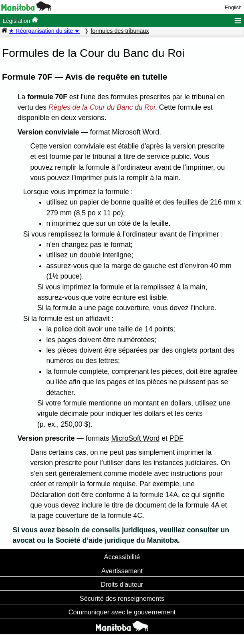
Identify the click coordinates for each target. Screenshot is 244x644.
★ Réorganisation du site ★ (44, 31)
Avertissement (122, 571)
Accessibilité (122, 557)
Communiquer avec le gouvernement (122, 612)
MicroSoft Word (135, 438)
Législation (20, 20)
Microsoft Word (135, 132)
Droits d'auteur (122, 584)
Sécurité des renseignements (122, 598)
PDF (176, 438)
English (233, 7)
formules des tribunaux (120, 31)
